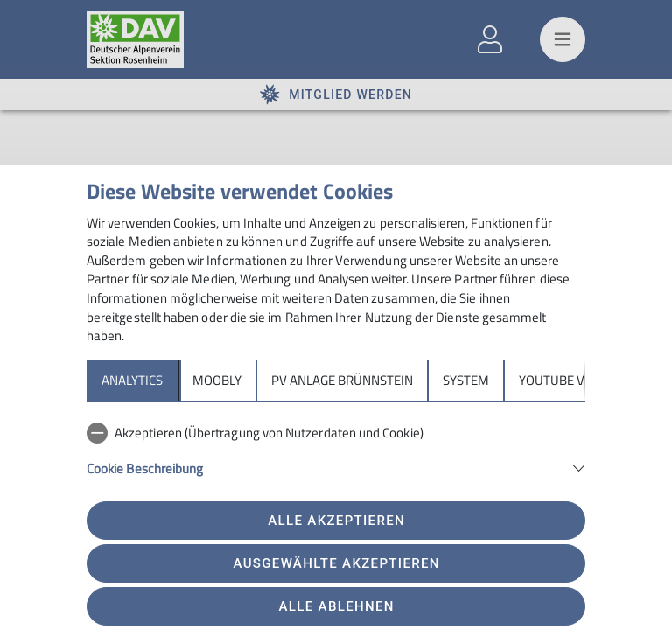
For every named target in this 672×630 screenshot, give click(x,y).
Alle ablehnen (337, 606)
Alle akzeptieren (336, 521)
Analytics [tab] (132, 380)
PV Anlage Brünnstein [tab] (342, 380)
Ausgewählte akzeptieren (337, 563)
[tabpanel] (336, 460)
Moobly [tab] (217, 380)
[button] (336, 467)
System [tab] (466, 380)
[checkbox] (336, 433)
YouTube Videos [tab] (569, 380)
